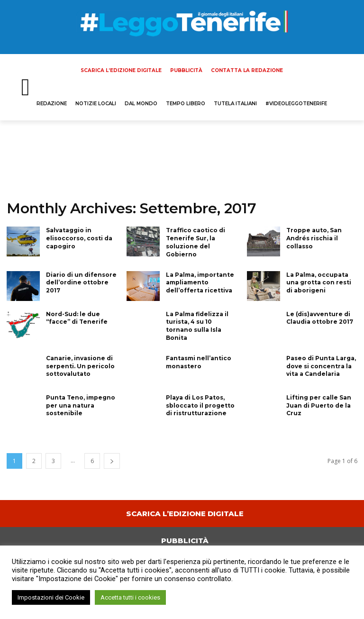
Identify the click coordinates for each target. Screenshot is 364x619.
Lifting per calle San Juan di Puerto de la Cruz (319, 405)
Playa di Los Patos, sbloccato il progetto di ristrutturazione (200, 405)
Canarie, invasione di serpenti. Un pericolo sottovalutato (80, 366)
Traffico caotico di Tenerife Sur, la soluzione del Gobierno (196, 242)
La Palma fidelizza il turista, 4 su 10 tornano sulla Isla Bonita (197, 326)
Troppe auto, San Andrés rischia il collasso (314, 238)
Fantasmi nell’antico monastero (199, 362)
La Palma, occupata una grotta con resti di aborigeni (319, 283)
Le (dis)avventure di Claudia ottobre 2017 (320, 318)
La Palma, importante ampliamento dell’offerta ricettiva (200, 283)
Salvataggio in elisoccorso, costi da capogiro (79, 238)
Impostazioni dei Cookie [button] (51, 597)
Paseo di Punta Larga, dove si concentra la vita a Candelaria (321, 366)
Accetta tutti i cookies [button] (130, 597)
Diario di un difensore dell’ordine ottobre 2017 (81, 283)
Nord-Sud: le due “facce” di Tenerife (77, 318)
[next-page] (112, 461)
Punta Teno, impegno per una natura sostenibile (81, 405)
